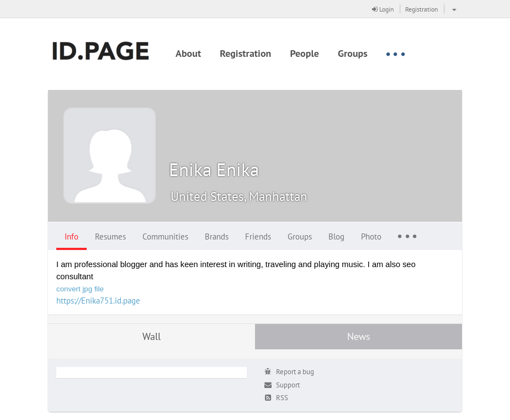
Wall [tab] (152, 336)
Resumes (110, 236)
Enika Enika (214, 169)
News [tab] (359, 336)
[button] (453, 9)
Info (71, 236)
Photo (371, 236)
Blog (336, 236)
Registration (422, 9)
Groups (353, 53)
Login (383, 9)
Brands (217, 236)
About (188, 53)
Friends (258, 236)
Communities (165, 236)
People (304, 53)
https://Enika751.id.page (98, 301)
